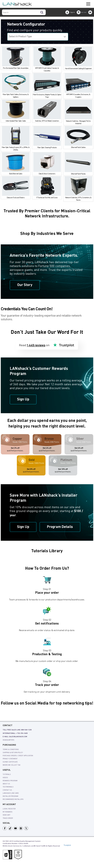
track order (8, 818)
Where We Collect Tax (12, 765)
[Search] (42, 12)
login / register (9, 809)
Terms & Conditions (11, 750)
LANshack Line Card (11, 793)
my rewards (8, 812)
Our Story (25, 285)
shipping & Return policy (13, 753)
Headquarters (9, 740)
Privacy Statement (10, 759)
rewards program (10, 781)
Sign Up (23, 400)
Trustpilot (67, 845)
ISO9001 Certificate (10, 762)
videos (5, 778)
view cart (7, 815)
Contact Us (7, 790)
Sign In (72, 12)
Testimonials (8, 787)
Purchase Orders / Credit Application (18, 756)
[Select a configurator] (38, 37)
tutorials (7, 775)
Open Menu (88, 4)
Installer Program (10, 797)
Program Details (61, 527)
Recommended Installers (13, 800)
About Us (6, 784)
